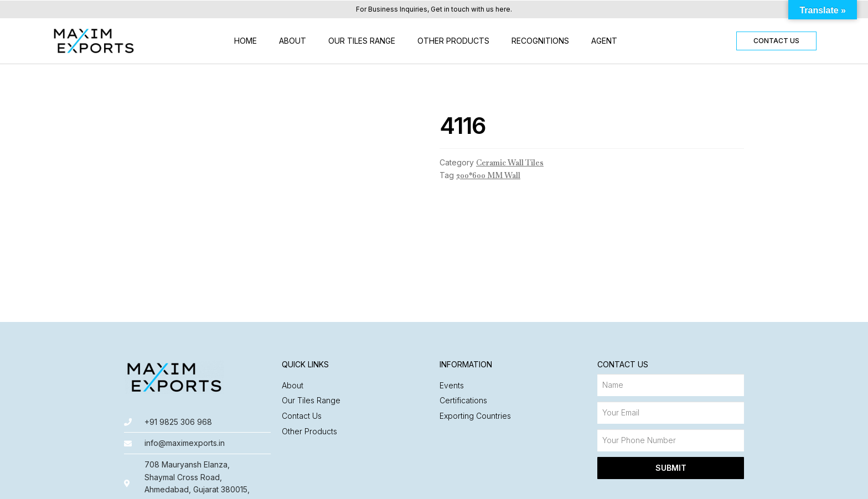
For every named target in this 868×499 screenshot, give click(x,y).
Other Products (453, 41)
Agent (604, 41)
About (293, 41)
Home (246, 41)
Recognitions (540, 41)
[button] (776, 41)
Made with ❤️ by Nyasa (701, 485)
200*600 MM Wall (488, 175)
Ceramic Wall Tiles (510, 163)
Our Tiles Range (362, 41)
